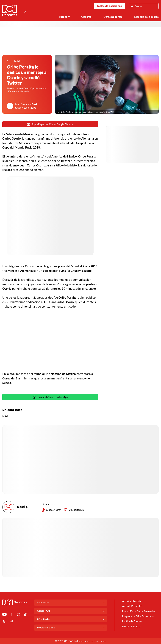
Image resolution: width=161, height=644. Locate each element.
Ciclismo (86, 17)
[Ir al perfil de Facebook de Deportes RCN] (11, 615)
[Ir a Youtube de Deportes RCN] (4, 615)
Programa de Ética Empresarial (138, 616)
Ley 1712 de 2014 (132, 626)
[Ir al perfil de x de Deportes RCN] (4, 622)
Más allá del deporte (146, 17)
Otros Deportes (113, 17)
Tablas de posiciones (109, 6)
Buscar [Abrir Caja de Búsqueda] (137, 6)
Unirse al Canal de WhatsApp (50, 397)
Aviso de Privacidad (132, 606)
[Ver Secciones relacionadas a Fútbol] (69, 17)
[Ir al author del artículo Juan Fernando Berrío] (10, 106)
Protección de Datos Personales (139, 611)
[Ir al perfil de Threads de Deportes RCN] (12, 622)
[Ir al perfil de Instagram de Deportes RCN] (19, 615)
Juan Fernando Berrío (27, 104)
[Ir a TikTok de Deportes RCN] (25, 615)
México (6, 416)
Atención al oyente (132, 601)
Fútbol (63, 17)
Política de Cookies (132, 621)
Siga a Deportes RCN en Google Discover (50, 124)
